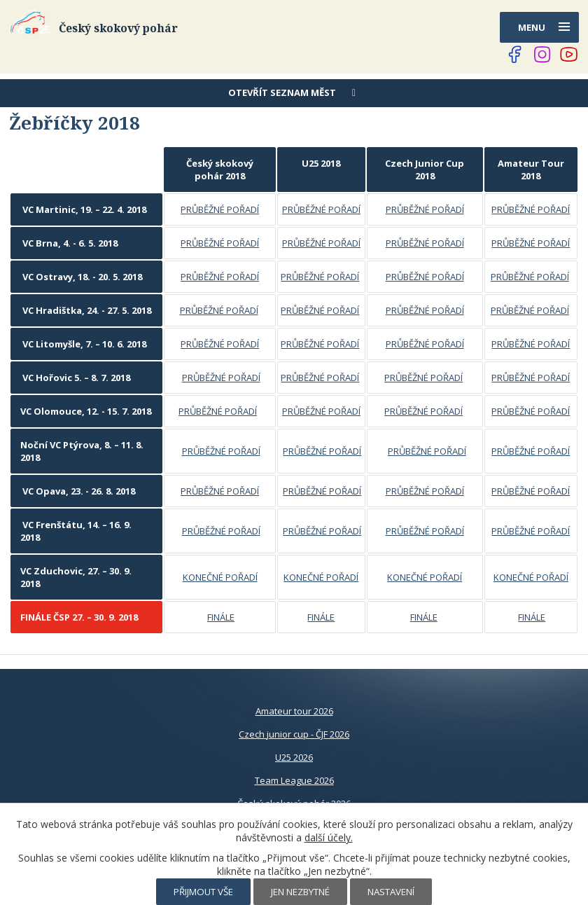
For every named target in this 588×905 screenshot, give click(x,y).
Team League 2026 (294, 780)
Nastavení (391, 892)
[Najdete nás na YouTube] (569, 55)
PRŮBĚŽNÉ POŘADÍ (220, 209)
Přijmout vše (203, 892)
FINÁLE (221, 617)
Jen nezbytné (300, 892)
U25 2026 (294, 757)
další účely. (329, 837)
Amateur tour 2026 (294, 711)
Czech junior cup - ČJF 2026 (294, 734)
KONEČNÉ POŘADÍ (220, 577)
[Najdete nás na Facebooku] (515, 55)
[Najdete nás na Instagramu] (542, 55)
